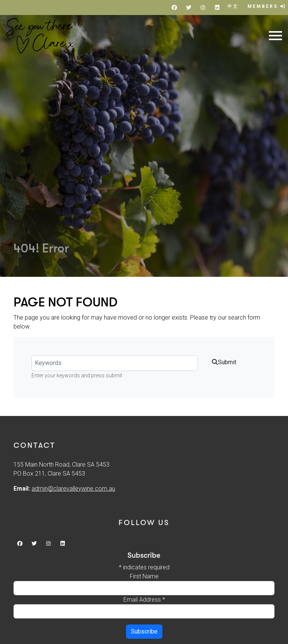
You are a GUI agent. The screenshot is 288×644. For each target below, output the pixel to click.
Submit (224, 362)
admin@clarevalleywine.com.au (73, 489)
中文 (233, 6)
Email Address (144, 600)
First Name (144, 576)
